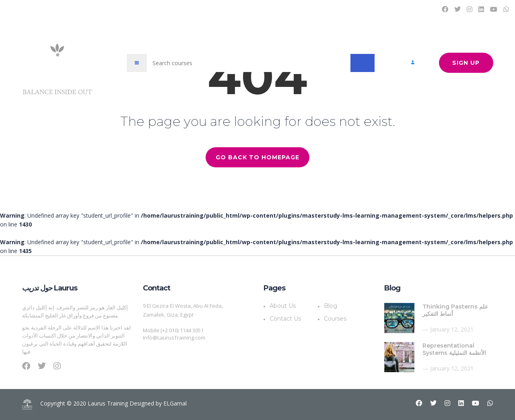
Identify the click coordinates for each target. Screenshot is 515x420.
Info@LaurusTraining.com (174, 338)
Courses (300, 9)
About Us (378, 9)
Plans (349, 9)
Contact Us (413, 9)
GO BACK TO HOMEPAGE (257, 157)
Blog (326, 9)
